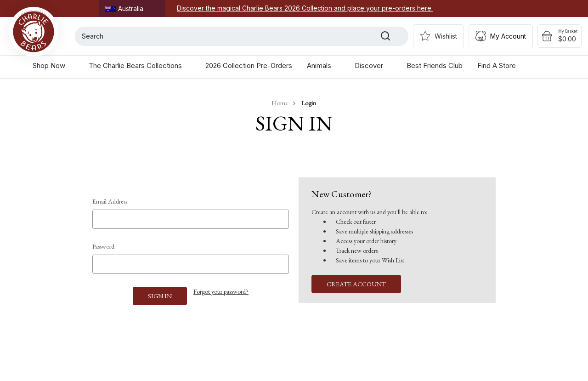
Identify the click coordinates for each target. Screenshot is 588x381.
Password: (104, 246)
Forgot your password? (221, 291)
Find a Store (497, 65)
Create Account (356, 284)
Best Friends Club (435, 65)
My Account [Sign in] (508, 36)
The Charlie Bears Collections (140, 65)
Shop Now (53, 65)
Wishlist (446, 36)
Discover (373, 65)
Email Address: (110, 201)
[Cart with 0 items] (560, 36)
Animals (323, 65)
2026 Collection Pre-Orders (249, 65)
